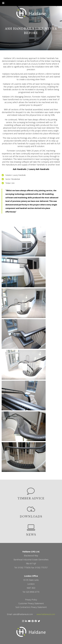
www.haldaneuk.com (46, 614)
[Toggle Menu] (3, 3)
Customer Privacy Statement (31, 603)
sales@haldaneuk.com (23, 614)
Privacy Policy (31, 600)
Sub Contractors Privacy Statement (31, 607)
